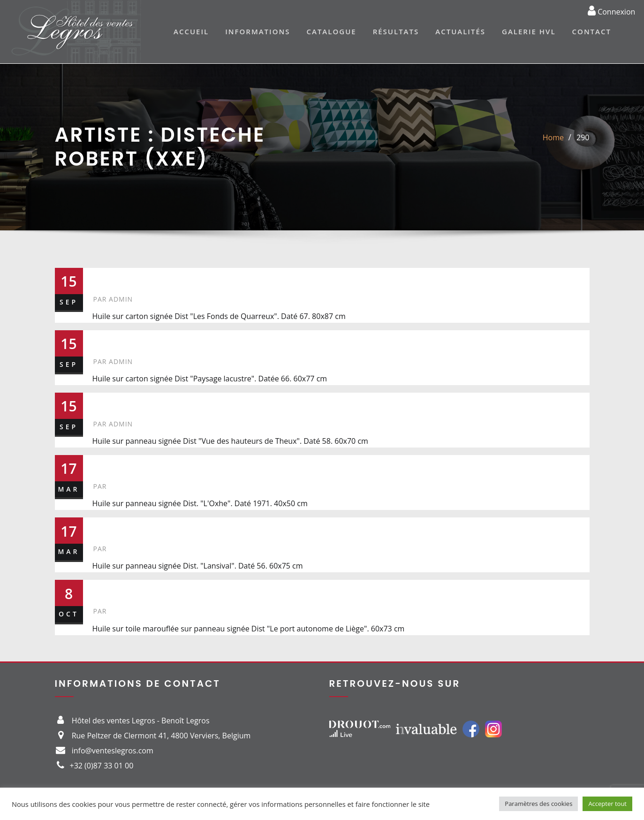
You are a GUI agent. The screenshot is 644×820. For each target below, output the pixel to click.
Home (553, 137)
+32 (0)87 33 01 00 (102, 766)
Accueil (191, 31)
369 (108, 465)
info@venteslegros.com (113, 751)
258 (108, 402)
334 (108, 527)
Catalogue (331, 31)
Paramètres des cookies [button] (538, 804)
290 (583, 137)
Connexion (611, 10)
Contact (592, 31)
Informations (258, 31)
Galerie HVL (529, 31)
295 (108, 340)
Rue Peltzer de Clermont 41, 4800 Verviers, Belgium (161, 736)
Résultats (396, 31)
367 (107, 590)
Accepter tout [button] (607, 804)
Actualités (460, 31)
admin (113, 299)
